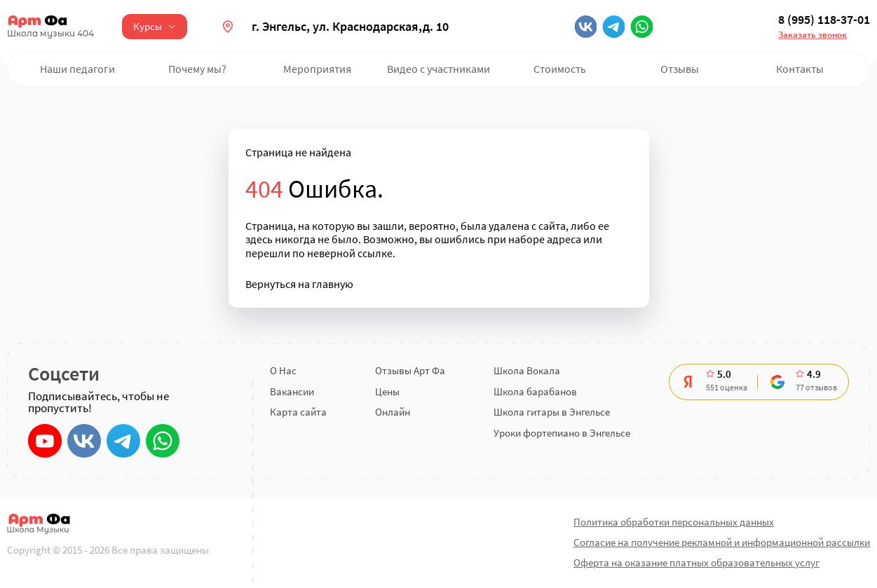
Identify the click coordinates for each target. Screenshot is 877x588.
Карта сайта (298, 412)
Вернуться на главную (299, 284)
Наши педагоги (77, 69)
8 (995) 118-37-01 (824, 20)
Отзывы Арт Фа (410, 370)
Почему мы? (197, 69)
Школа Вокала (527, 370)
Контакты (800, 69)
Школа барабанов (535, 391)
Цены (387, 391)
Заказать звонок (813, 35)
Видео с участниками (438, 69)
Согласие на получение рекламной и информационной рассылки (722, 542)
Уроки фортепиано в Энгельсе (562, 433)
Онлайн (393, 412)
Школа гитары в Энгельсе (552, 412)
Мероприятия (317, 69)
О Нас (283, 370)
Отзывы (680, 69)
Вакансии (292, 391)
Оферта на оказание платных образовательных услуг (696, 562)
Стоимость (560, 69)
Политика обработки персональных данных (674, 522)
